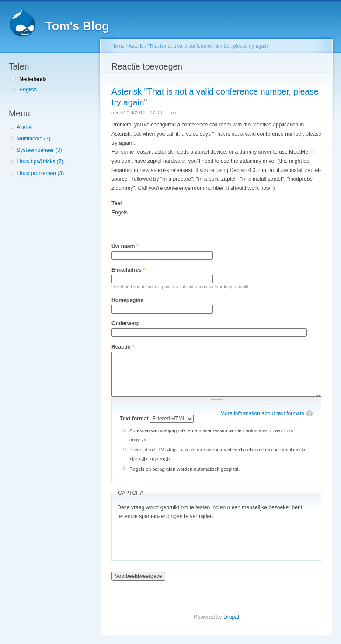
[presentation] (184, 538)
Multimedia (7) (33, 139)
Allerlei (24, 127)
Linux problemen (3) (40, 173)
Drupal (231, 617)
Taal (117, 203)
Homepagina (127, 300)
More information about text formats (262, 413)
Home (118, 46)
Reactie (123, 347)
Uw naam (125, 246)
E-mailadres (128, 270)
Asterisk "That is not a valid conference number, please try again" (199, 46)
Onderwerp (125, 323)
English (28, 90)
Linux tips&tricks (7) (40, 161)
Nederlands (33, 79)
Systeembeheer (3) (39, 150)
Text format (135, 419)
